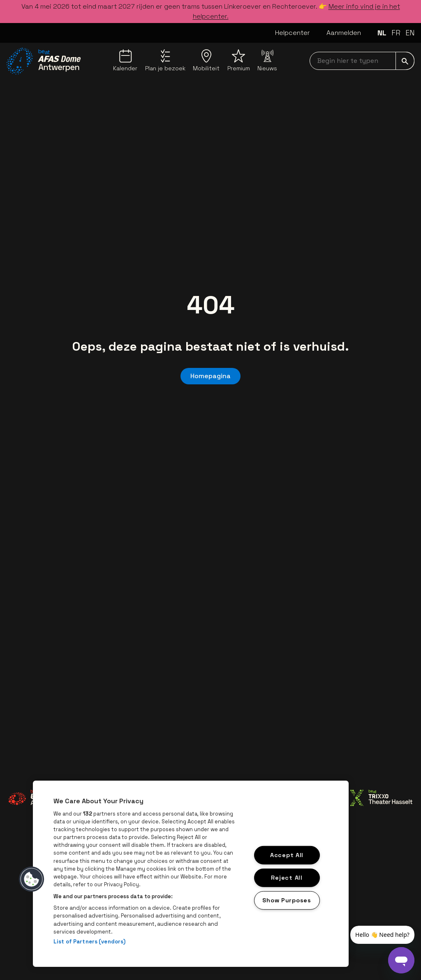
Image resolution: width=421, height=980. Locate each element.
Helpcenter (293, 33)
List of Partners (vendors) (89, 942)
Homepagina (210, 376)
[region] (191, 874)
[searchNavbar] (362, 61)
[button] (32, 879)
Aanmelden (344, 33)
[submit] (405, 61)
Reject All (287, 878)
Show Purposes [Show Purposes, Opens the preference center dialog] (287, 900)
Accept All (287, 855)
